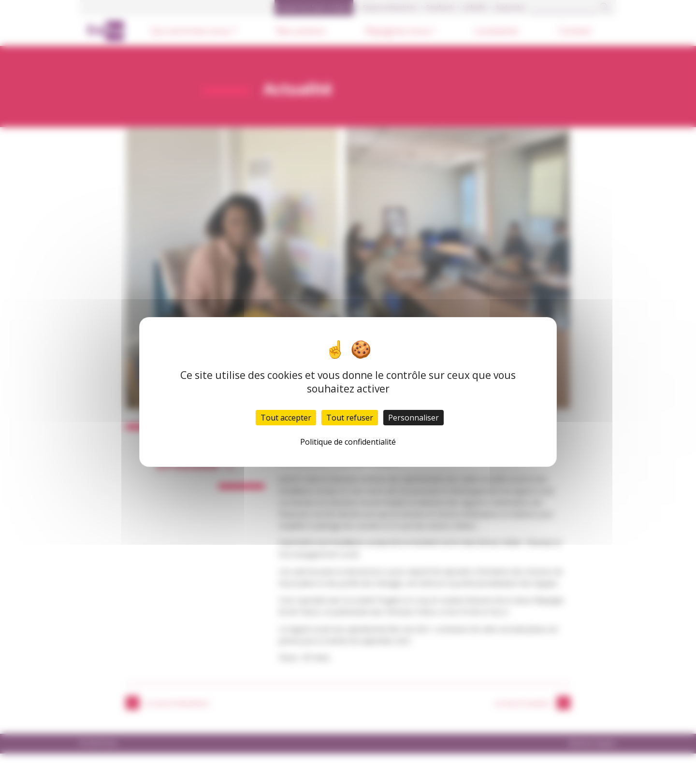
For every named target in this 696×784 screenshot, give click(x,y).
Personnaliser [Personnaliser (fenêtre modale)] (413, 418)
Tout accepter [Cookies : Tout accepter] (286, 418)
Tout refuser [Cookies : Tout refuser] (350, 418)
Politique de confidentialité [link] (348, 442)
